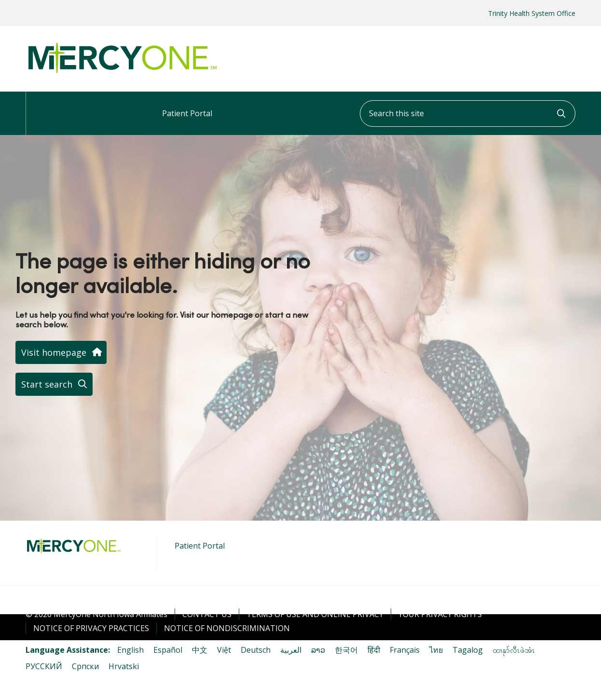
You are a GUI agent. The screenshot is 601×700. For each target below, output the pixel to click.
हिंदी (374, 650)
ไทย (436, 650)
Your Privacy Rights (440, 614)
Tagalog (468, 650)
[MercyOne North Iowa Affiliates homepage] (122, 74)
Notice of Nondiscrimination (227, 628)
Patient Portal (187, 105)
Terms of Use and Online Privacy (315, 614)
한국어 (346, 650)
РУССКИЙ (44, 666)
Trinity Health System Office (532, 13)
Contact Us (207, 614)
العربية (291, 650)
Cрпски (85, 666)
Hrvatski (124, 666)
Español (168, 650)
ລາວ (318, 650)
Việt (224, 650)
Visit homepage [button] (61, 352)
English (130, 650)
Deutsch (256, 650)
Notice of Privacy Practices (91, 628)
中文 (200, 650)
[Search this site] (468, 114)
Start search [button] (54, 384)
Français (405, 650)
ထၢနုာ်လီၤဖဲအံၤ (514, 650)
